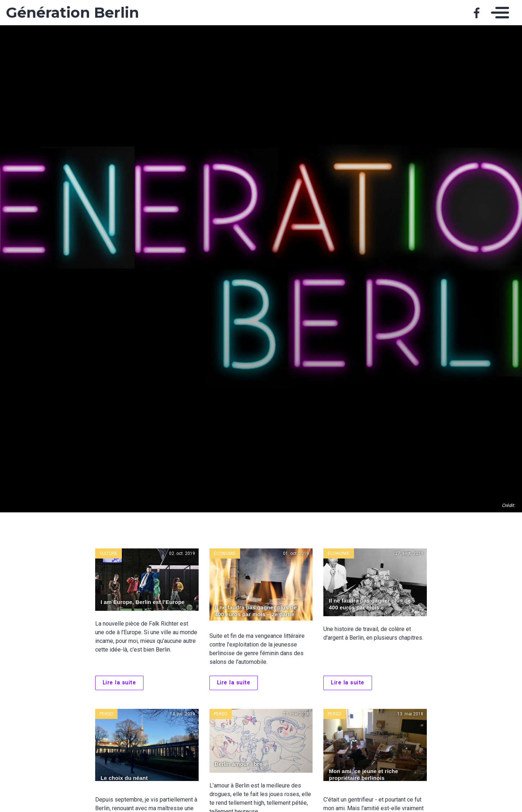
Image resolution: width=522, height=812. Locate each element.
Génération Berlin (72, 13)
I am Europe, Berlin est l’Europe (143, 602)
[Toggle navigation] (498, 13)
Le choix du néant (124, 778)
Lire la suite (120, 683)
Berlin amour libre (239, 764)
